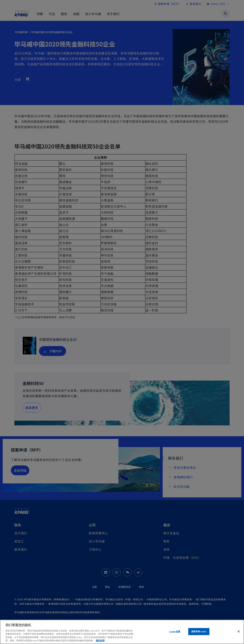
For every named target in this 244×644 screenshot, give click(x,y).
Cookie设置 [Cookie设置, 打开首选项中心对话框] (175, 632)
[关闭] (239, 631)
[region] (122, 632)
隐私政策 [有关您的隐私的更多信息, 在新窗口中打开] (100, 641)
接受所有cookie (199, 632)
